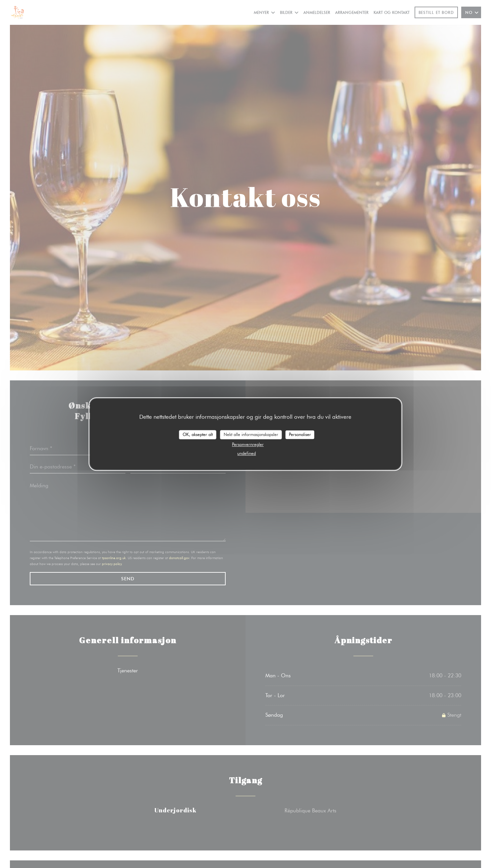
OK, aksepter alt (198, 434)
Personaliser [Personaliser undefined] (300, 434)
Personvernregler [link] (248, 444)
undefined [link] (246, 453)
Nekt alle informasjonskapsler (251, 434)
